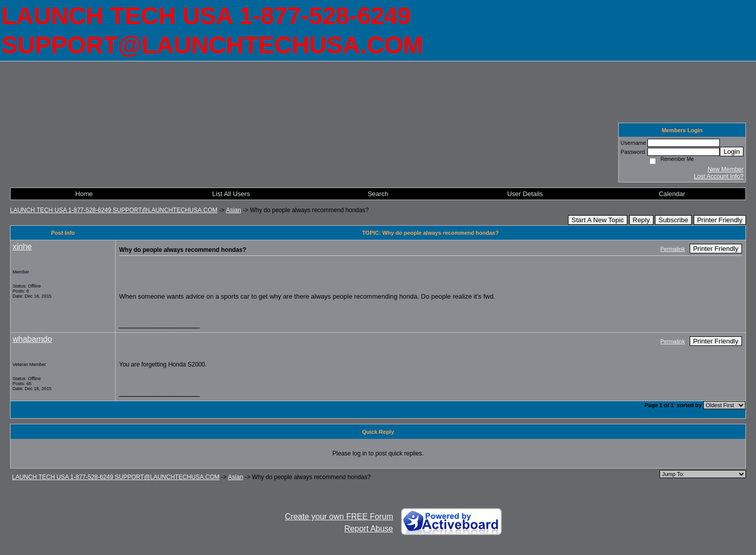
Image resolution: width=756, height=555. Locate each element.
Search (378, 194)
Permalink (673, 249)
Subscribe (673, 220)
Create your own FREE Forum (339, 517)
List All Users (231, 194)
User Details (525, 194)
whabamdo (32, 339)
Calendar (672, 194)
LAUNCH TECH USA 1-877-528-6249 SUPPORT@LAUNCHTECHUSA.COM (114, 210)
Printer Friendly (720, 220)
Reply (641, 220)
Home (84, 194)
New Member (726, 169)
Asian (234, 210)
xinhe (22, 247)
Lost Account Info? (719, 176)
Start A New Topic (598, 220)
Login (732, 152)
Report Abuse (369, 529)
